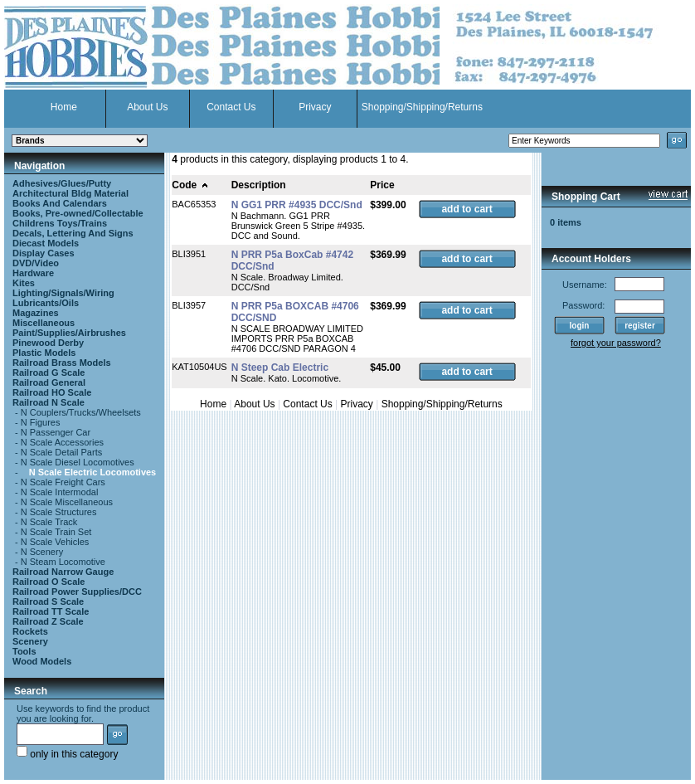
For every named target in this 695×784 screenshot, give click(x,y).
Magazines (36, 313)
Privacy (315, 107)
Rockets (30, 631)
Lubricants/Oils (46, 303)
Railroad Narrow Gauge (63, 572)
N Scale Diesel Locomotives (78, 462)
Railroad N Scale (49, 402)
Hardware (33, 273)
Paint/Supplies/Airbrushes (69, 333)
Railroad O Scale (49, 582)
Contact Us (231, 107)
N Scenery (42, 552)
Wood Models (42, 661)
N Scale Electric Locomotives (92, 472)
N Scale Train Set (56, 532)
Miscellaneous (44, 323)
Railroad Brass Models (62, 363)
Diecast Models (46, 243)
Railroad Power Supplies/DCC (77, 592)
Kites (24, 283)
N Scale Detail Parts (61, 452)
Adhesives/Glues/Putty (62, 183)
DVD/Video (36, 263)
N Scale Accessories (62, 442)
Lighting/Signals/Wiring (63, 293)
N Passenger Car (56, 432)
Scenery (30, 641)
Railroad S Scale (48, 601)
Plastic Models (44, 353)
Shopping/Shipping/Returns (422, 107)
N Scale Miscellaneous (67, 502)
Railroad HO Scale (52, 392)
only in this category (67, 754)
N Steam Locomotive (63, 562)
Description (259, 185)
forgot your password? (616, 343)
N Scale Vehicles (55, 542)
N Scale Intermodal (60, 492)
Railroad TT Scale (51, 611)
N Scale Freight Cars (63, 482)
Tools (24, 651)
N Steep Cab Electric (280, 368)
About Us (147, 107)
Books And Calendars (60, 203)
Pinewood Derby (48, 343)
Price (382, 185)
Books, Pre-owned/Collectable (78, 213)
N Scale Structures (59, 512)
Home (64, 107)
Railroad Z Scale (48, 621)
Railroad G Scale (49, 373)
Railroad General (49, 382)
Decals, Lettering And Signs (73, 233)
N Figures (41, 422)
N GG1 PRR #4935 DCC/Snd (297, 205)
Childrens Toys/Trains (60, 223)
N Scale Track (49, 522)
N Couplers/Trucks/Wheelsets (81, 412)
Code (190, 185)
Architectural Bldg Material (70, 193)
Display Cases (44, 253)
